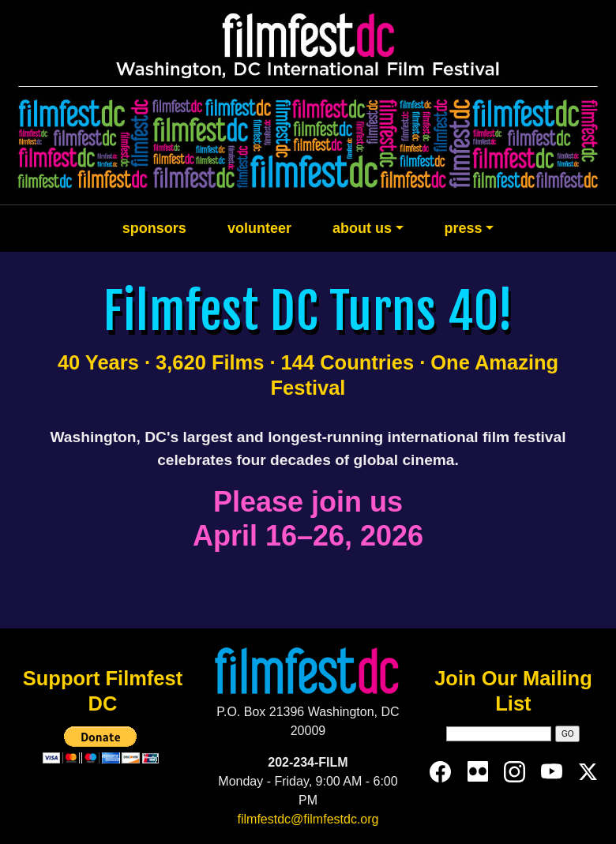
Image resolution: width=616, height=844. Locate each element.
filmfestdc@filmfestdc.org (308, 819)
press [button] (464, 228)
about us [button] (362, 228)
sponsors (154, 228)
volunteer (259, 228)
